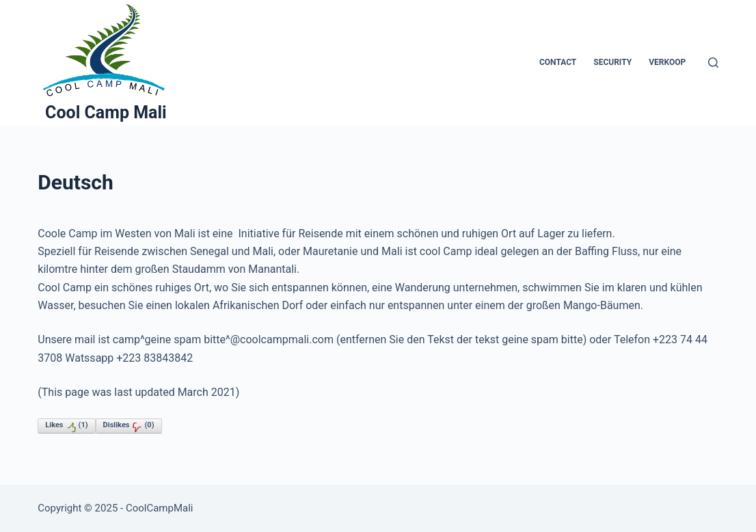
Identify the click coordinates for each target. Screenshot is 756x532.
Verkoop (667, 62)
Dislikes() (129, 427)
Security (612, 62)
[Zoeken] (713, 63)
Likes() (66, 427)
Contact (558, 62)
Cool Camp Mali (106, 112)
